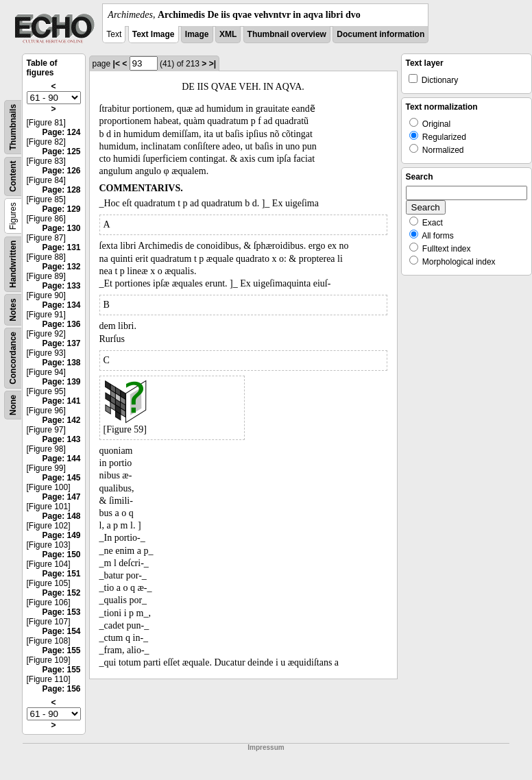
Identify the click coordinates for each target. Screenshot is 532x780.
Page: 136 (61, 324)
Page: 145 (61, 478)
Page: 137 (61, 343)
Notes (13, 309)
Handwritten (13, 264)
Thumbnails (13, 127)
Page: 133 (61, 286)
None (13, 405)
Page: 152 (61, 593)
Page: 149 (61, 535)
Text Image (154, 34)
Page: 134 (61, 305)
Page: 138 (61, 363)
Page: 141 (61, 401)
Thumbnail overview (287, 34)
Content (13, 176)
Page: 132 (61, 267)
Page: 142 (61, 420)
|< (117, 64)
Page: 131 (61, 247)
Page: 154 (61, 631)
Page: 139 (61, 382)
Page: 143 (61, 439)
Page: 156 (61, 689)
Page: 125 (61, 151)
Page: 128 (61, 190)
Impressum (266, 747)
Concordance (13, 358)
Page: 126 (61, 171)
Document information (380, 34)
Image (197, 34)
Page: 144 (61, 459)
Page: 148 (61, 516)
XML (228, 34)
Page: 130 (61, 228)
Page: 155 (61, 650)
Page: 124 (61, 132)
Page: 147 (61, 497)
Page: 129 (61, 209)
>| (213, 64)
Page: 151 (61, 574)
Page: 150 (61, 554)
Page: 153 (61, 612)
